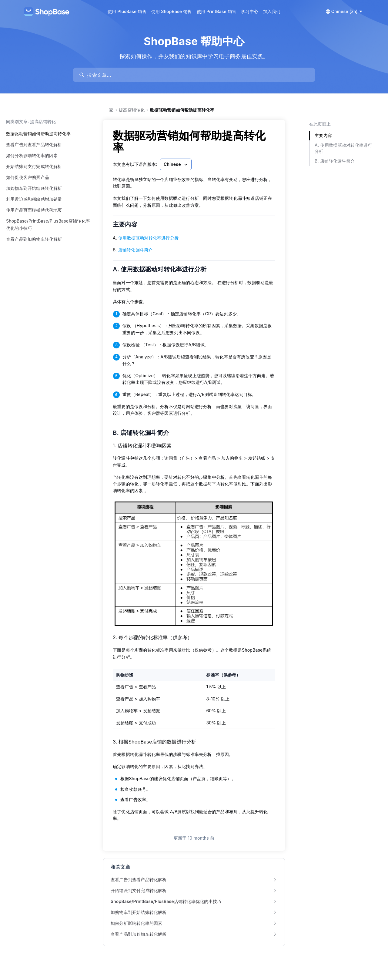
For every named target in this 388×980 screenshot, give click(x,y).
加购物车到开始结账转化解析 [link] (194, 912)
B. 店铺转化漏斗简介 (145, 433)
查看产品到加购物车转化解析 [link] (194, 934)
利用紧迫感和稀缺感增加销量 (34, 199)
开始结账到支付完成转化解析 (34, 166)
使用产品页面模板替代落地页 (34, 210)
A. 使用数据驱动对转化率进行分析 (163, 269)
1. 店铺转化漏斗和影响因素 (142, 445)
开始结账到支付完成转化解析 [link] (194, 890)
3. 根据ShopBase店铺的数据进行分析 (154, 742)
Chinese (176, 164)
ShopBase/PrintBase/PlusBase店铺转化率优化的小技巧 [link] (194, 901)
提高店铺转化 (132, 110)
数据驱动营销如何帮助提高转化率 (38, 134)
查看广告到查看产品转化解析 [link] (194, 879)
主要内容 (129, 224)
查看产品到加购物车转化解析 (34, 239)
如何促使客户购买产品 (28, 177)
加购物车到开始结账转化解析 (34, 188)
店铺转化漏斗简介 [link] (135, 250)
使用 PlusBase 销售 (127, 11)
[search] (197, 75)
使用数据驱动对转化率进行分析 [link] (148, 238)
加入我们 (272, 11)
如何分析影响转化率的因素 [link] (194, 923)
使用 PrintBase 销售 (217, 11)
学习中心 (250, 11)
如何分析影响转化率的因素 (32, 155)
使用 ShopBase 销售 (172, 11)
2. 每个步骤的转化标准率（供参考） (152, 637)
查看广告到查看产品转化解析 (34, 144)
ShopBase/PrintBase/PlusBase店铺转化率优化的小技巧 (48, 225)
